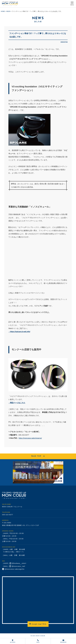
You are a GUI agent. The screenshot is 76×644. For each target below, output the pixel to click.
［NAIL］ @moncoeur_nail (14, 566)
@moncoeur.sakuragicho (13, 569)
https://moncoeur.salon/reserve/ (31, 438)
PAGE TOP (38, 456)
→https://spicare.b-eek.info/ (19, 332)
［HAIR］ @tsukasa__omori (14, 563)
